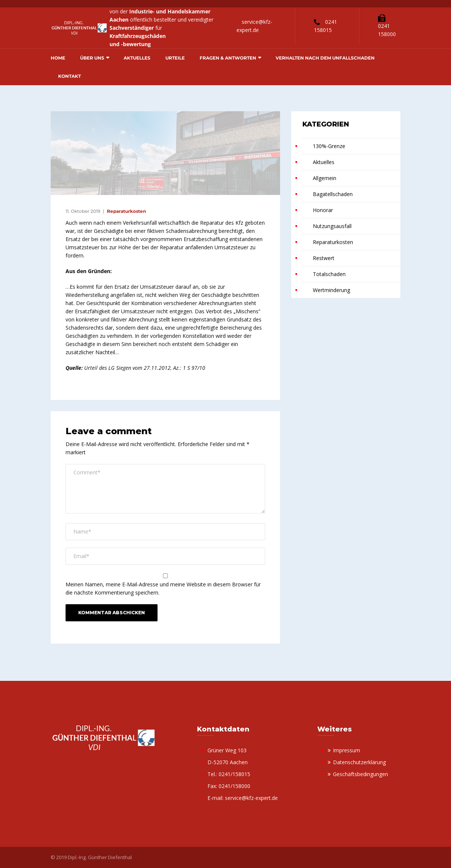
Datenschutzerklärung (359, 762)
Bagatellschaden (333, 194)
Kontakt (69, 76)
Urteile (175, 58)
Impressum (347, 750)
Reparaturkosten (126, 211)
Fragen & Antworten (228, 58)
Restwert (324, 258)
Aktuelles (137, 58)
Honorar (323, 210)
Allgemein (325, 178)
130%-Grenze (329, 146)
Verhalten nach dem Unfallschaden (325, 58)
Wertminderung (331, 290)
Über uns (92, 58)
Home (58, 58)
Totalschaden (329, 274)
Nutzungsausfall (332, 226)
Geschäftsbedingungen (361, 774)
